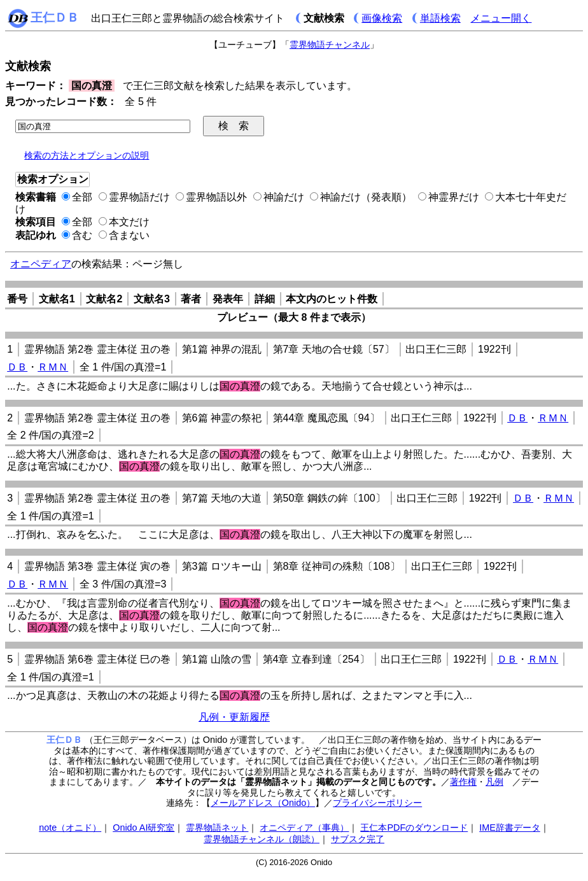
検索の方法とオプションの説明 (87, 155)
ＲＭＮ (53, 367)
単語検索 (440, 18)
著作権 (463, 782)
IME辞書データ (510, 828)
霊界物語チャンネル (330, 45)
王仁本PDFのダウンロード (414, 828)
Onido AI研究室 (143, 828)
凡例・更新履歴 (234, 717)
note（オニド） (70, 828)
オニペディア (41, 264)
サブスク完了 (358, 839)
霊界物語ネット (217, 828)
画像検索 (382, 18)
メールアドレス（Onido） (263, 803)
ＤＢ (17, 367)
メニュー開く (501, 18)
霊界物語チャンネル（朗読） (262, 839)
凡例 (494, 782)
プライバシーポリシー (377, 803)
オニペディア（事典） (304, 828)
